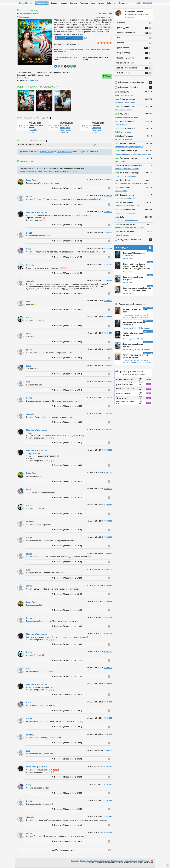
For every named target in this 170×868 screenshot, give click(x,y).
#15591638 (108, 489)
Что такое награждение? (50, 118)
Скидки (64, 3)
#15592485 (108, 414)
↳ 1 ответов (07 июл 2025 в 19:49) (67, 189)
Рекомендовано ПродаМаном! (136, 305)
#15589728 (108, 554)
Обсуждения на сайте (136, 88)
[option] (25, 101)
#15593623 (108, 366)
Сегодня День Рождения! (136, 240)
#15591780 (108, 473)
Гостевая (120, 43)
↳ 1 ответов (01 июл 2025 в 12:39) (67, 661)
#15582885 (108, 833)
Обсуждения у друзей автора (136, 83)
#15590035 (108, 521)
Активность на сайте (125, 63)
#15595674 (108, 249)
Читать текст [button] (70, 38)
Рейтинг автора (132, 73)
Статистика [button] (98, 38)
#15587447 (108, 618)
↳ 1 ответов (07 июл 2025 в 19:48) (67, 225)
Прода (25, 3)
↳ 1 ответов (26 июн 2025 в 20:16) (67, 759)
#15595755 (108, 196)
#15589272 (108, 586)
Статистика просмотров (132, 68)
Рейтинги (111, 3)
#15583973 (108, 767)
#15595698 (108, 212)
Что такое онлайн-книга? (46, 141)
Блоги (93, 3)
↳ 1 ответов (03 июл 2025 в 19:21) (67, 482)
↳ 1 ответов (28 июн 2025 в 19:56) (67, 743)
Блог (118, 38)
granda (29, 197)
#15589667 (108, 570)
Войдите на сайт (26, 172)
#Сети (26, 78)
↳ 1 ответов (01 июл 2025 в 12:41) (67, 594)
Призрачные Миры (134, 373)
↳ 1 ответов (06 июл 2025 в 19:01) (67, 443)
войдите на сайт (46, 152)
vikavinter (30, 281)
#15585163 (108, 684)
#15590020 (108, 538)
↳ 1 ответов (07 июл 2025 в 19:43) (67, 274)
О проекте (75, 861)
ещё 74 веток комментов (63, 851)
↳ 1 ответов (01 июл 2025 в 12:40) (67, 611)
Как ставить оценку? (78, 45)
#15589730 (108, 450)
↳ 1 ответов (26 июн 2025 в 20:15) (67, 793)
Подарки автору (132, 53)
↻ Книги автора (24, 17)
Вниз (168, 866)
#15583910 (108, 785)
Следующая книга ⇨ (104, 17)
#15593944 (108, 350)
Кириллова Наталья (31, 14)
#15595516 (108, 281)
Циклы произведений (132, 33)
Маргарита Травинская (36, 213)
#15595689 (108, 233)
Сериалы (73, 3)
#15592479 (108, 430)
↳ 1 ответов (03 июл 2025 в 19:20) (67, 514)
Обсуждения (122, 3)
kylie (28, 302)
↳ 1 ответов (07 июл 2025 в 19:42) (67, 310)
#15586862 (108, 668)
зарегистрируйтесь (64, 152)
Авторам (83, 861)
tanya (29, 334)
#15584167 (108, 751)
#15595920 (108, 180)
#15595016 (108, 317)
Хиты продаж (134, 248)
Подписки (55, 3)
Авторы (101, 3)
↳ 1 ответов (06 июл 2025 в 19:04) (67, 326)
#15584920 (108, 702)
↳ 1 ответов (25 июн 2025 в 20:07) (67, 842)
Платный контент (131, 861)
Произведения (42, 3)
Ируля (29, 233)
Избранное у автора (132, 58)
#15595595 (108, 265)
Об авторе (120, 23)
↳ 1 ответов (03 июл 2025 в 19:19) (67, 562)
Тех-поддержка (144, 861)
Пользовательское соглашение (99, 861)
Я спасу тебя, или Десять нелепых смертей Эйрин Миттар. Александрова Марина (136, 267)
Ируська (30, 265)
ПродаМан (33, 130)
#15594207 (108, 333)
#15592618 (108, 382)
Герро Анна (31, 181)
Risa (28, 382)
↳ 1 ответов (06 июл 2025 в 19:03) (67, 407)
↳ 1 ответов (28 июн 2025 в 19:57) (67, 695)
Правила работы (117, 861)
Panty (29, 249)
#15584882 (108, 735)
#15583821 (108, 801)
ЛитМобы (84, 3)
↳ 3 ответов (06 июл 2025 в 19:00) (67, 466)
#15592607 (108, 398)
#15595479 (108, 301)
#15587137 (108, 634)
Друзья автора (132, 48)
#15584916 (108, 718)
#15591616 (108, 505)
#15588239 (108, 602)
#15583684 (108, 817)
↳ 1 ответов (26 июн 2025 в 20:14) (67, 826)
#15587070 (108, 652)
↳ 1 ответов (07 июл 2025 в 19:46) (67, 241)
